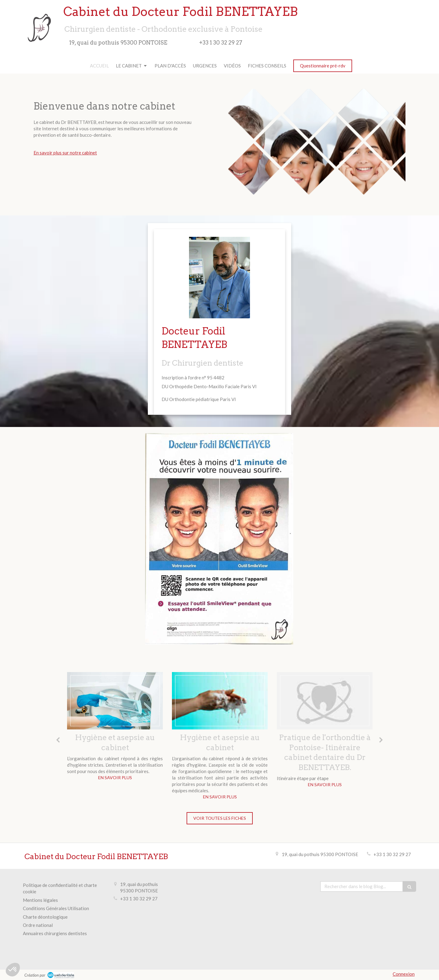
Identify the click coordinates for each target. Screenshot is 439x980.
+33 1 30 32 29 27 (392, 854)
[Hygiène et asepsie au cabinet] (115, 701)
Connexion (404, 974)
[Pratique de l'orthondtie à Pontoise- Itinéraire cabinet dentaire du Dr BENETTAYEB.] (325, 701)
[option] (115, 728)
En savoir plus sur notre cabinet (65, 153)
